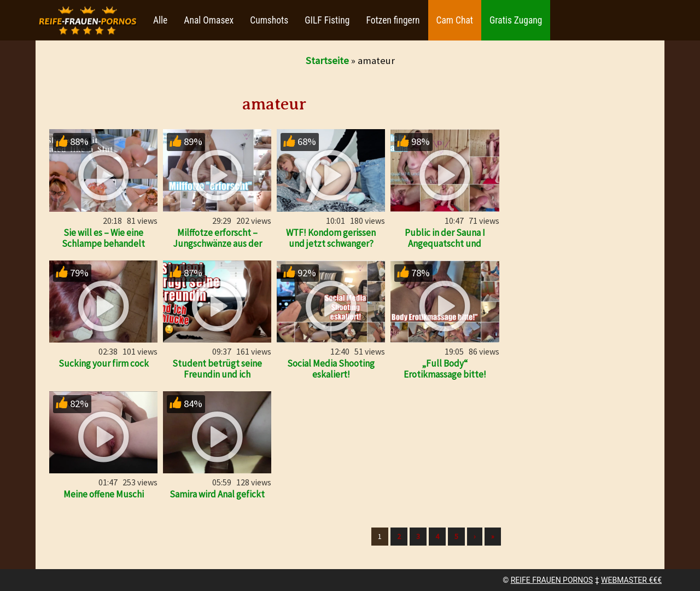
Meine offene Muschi (104, 494)
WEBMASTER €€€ (631, 580)
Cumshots (269, 20)
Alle (160, 20)
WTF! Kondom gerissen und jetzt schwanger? (331, 238)
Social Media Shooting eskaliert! (331, 369)
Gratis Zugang (516, 20)
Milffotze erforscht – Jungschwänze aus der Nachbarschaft (217, 244)
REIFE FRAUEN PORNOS (552, 580)
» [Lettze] (493, 536)
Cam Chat (455, 20)
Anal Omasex (209, 20)
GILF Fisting (327, 20)
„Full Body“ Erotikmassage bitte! (445, 369)
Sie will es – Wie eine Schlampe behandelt (103, 238)
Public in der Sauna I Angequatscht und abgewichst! (445, 244)
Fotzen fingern (393, 20)
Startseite (327, 60)
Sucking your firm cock (104, 363)
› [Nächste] (475, 536)
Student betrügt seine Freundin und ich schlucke (217, 374)
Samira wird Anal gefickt (217, 494)
